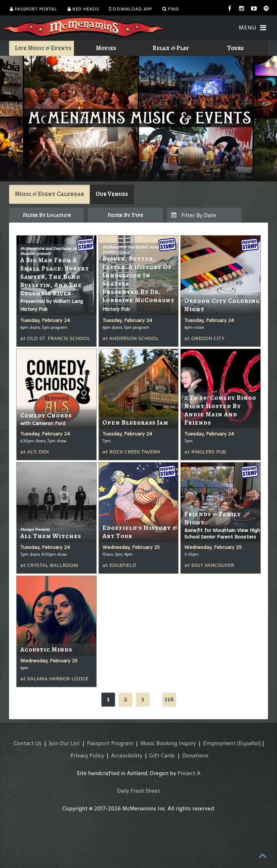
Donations (195, 755)
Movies (106, 48)
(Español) (249, 743)
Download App (131, 9)
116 (169, 699)
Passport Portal (33, 9)
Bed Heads (83, 9)
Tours (236, 48)
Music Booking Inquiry (168, 743)
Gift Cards (162, 755)
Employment (219, 743)
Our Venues (112, 194)
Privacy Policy (87, 755)
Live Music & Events (43, 48)
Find (171, 9)
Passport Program (110, 743)
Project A (189, 773)
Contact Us (28, 743)
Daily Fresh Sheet (138, 791)
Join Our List (64, 743)
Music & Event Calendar (49, 194)
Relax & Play (171, 48)
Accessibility (127, 755)
